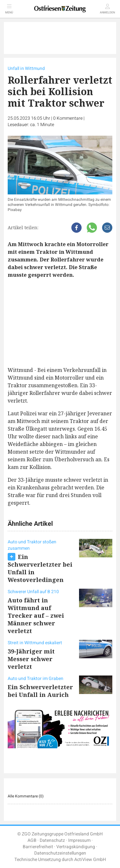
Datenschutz (52, 840)
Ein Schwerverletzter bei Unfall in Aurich (40, 691)
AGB (32, 840)
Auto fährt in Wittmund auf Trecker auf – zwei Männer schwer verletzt (36, 615)
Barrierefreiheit (38, 847)
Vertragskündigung (76, 847)
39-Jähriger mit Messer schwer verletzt (31, 659)
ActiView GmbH (90, 860)
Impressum (79, 840)
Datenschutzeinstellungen (60, 853)
